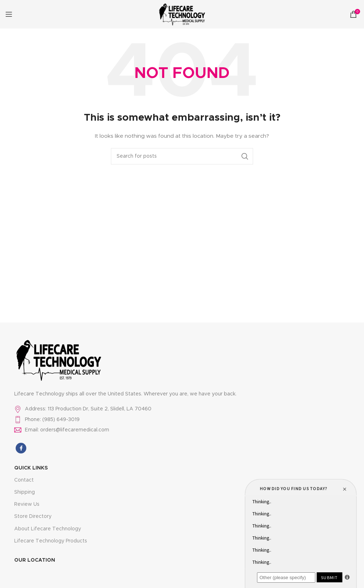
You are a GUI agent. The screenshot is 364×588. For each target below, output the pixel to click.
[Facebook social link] (21, 448)
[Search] (182, 156)
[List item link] (182, 409)
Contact (24, 480)
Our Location (35, 560)
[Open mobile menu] (9, 14)
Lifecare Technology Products (51, 541)
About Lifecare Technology (48, 529)
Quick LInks (31, 468)
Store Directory (33, 516)
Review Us (27, 504)
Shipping (25, 492)
